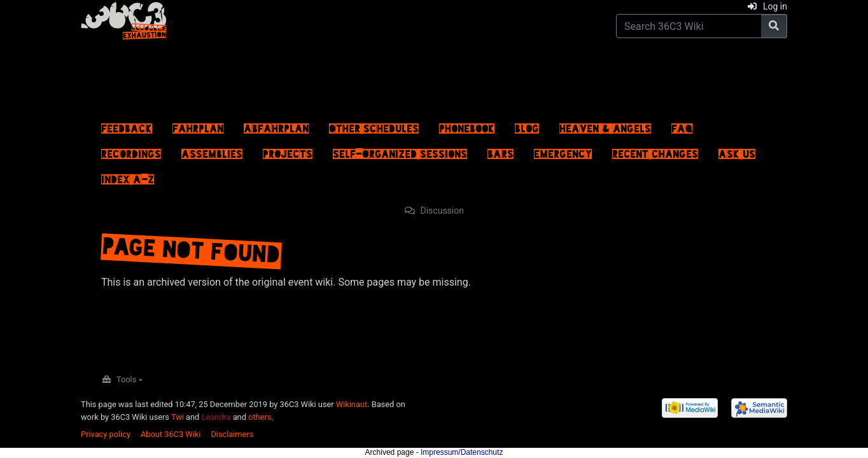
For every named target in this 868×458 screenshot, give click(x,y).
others (260, 417)
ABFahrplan (276, 125)
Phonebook (467, 125)
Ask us (737, 151)
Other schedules (374, 125)
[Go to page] (774, 26)
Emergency (563, 151)
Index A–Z (128, 176)
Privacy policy (106, 434)
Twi (178, 417)
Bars (500, 151)
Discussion (442, 211)
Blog (527, 125)
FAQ (682, 125)
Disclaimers (232, 434)
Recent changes (655, 151)
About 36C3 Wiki (171, 434)
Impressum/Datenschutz (462, 452)
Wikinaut (352, 404)
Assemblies (212, 151)
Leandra (216, 417)
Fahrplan (198, 125)
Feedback (127, 125)
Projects (288, 151)
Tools (126, 379)
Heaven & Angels (605, 125)
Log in (775, 6)
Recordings (131, 151)
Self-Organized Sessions (400, 151)
